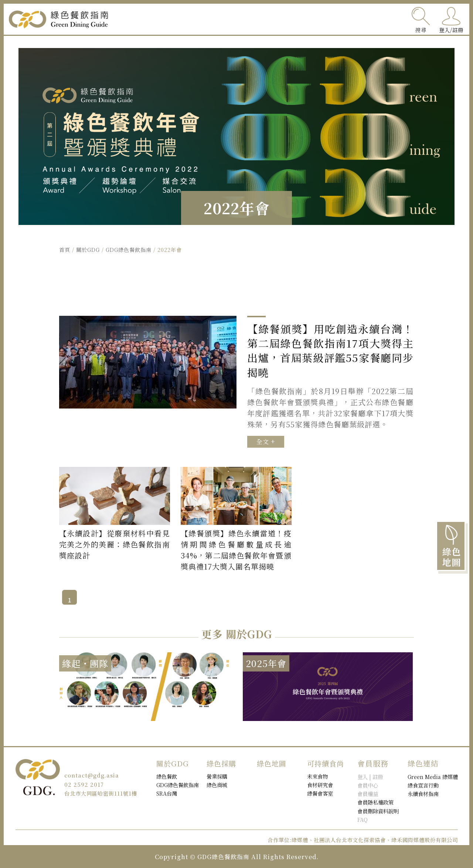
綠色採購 (321, 19)
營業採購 (217, 776)
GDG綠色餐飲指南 (129, 250)
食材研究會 (320, 785)
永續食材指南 (423, 794)
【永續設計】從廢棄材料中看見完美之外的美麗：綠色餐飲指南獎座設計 (115, 544)
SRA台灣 (167, 793)
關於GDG (375, 19)
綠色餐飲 (266, 19)
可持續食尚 (158, 19)
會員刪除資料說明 (378, 811)
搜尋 (421, 30)
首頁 (65, 250)
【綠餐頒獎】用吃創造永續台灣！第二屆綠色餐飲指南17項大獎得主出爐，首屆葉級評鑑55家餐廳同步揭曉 (330, 351)
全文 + (266, 442)
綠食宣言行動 (423, 785)
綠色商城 (217, 785)
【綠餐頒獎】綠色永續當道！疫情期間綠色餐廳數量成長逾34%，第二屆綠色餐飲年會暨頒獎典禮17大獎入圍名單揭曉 (236, 550)
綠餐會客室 (320, 793)
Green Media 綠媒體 (433, 777)
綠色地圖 (212, 19)
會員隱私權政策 (375, 802)
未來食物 (317, 776)
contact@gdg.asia (92, 775)
